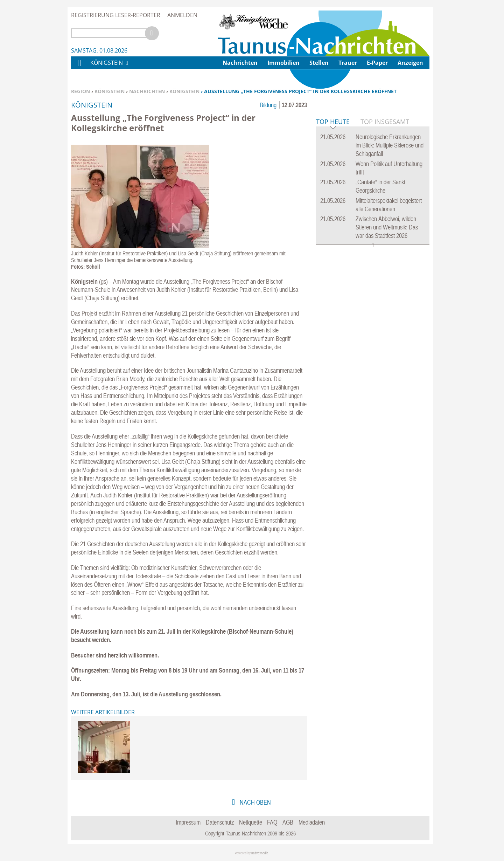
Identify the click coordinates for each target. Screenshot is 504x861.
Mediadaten (312, 822)
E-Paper (377, 63)
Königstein (110, 91)
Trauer (348, 63)
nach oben (255, 802)
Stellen (319, 63)
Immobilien (283, 63)
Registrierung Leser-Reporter (116, 15)
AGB (288, 822)
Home (79, 67)
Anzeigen (410, 63)
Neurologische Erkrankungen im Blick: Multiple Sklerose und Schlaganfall (390, 252)
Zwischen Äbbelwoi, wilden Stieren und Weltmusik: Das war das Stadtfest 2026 (387, 334)
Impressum (188, 822)
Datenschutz (220, 822)
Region (80, 91)
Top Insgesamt (385, 229)
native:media (260, 853)
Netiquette (251, 822)
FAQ (272, 822)
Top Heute (333, 229)
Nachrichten (147, 91)
